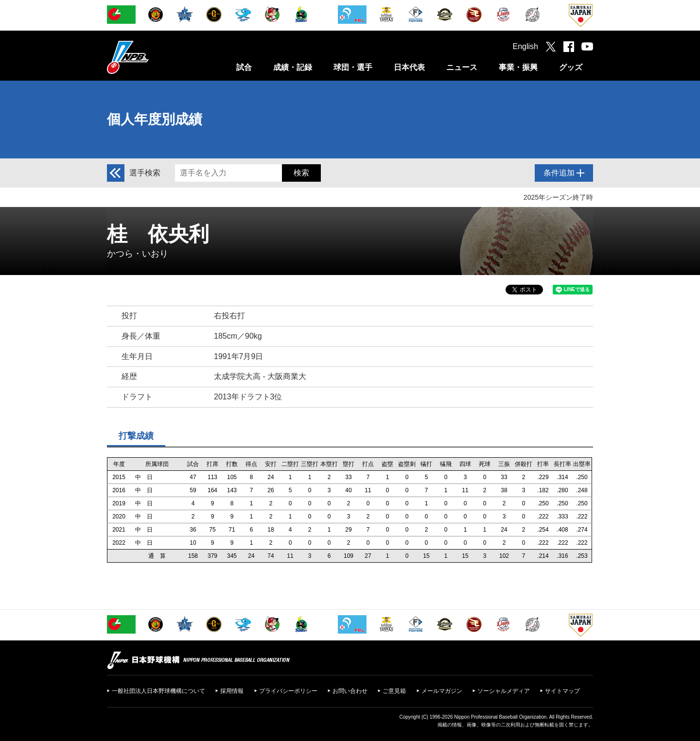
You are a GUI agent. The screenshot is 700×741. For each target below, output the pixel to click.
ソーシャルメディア (504, 691)
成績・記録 (293, 67)
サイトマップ (562, 691)
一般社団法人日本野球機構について (158, 691)
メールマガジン (442, 691)
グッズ (571, 67)
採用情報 (232, 691)
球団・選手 (353, 67)
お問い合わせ (350, 691)
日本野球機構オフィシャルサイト (152, 57)
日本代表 (409, 67)
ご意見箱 (394, 691)
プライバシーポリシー (288, 691)
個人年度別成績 (155, 119)
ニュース (462, 67)
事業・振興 (518, 67)
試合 (244, 67)
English (525, 46)
